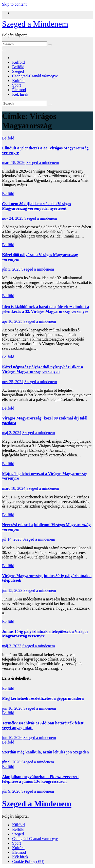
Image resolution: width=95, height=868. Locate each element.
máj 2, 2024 (12, 433)
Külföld (18, 62)
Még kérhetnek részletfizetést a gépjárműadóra (43, 698)
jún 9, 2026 (11, 762)
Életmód (19, 90)
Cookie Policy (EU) (28, 862)
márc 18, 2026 (14, 163)
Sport (17, 85)
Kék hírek (20, 94)
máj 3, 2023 (12, 646)
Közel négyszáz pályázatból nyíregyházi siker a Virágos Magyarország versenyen (43, 369)
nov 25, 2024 (13, 382)
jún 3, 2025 (11, 269)
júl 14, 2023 (12, 539)
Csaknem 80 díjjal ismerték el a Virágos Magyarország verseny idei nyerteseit (36, 206)
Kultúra (18, 81)
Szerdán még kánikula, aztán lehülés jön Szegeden (45, 752)
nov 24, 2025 (13, 218)
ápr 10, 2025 (12, 321)
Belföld (18, 67)
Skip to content (14, 4)
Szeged (18, 71)
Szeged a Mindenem (35, 24)
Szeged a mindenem (43, 163)
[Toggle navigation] (4, 50)
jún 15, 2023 (12, 590)
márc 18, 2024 (14, 488)
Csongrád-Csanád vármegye (35, 76)
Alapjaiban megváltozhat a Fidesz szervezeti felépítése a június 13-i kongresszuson (40, 779)
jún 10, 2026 (12, 708)
